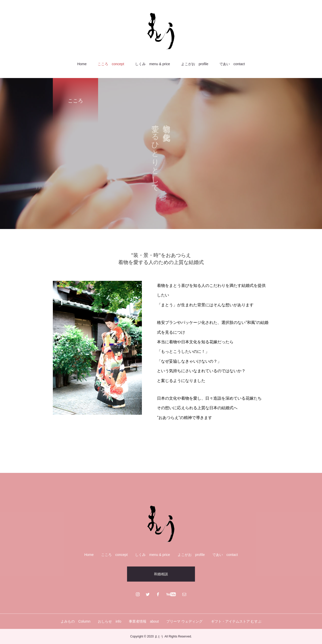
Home (82, 64)
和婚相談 (161, 574)
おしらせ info (110, 621)
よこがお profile (195, 64)
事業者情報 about (144, 621)
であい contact (232, 64)
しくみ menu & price (152, 64)
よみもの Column (75, 621)
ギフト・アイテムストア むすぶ (236, 621)
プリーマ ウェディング (185, 621)
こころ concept (111, 64)
